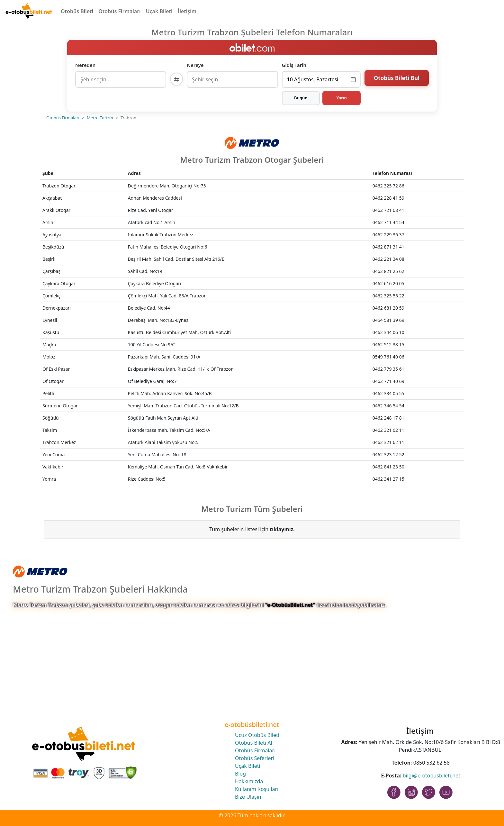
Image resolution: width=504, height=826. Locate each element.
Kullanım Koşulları (257, 789)
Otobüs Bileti (77, 11)
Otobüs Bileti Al (254, 743)
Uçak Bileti (159, 11)
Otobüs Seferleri (255, 758)
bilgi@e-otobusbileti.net (432, 776)
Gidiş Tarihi (295, 65)
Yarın (341, 98)
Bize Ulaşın (248, 797)
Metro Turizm (100, 118)
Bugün (301, 98)
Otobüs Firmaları (119, 11)
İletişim (187, 11)
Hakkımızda (249, 781)
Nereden (85, 65)
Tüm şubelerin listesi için (252, 529)
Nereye (195, 65)
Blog (240, 774)
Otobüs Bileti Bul (397, 79)
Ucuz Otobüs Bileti (257, 735)
